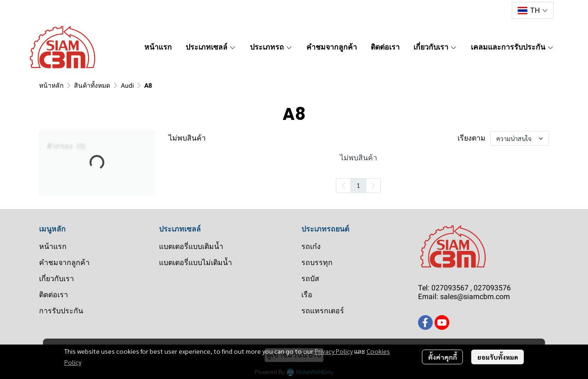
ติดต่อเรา (54, 295)
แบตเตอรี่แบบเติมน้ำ (191, 246)
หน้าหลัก (51, 85)
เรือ (307, 295)
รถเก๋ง (311, 246)
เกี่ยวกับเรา (57, 279)
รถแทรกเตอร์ (323, 311)
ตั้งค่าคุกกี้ (443, 357)
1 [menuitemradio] (358, 185)
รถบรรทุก (317, 263)
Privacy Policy (334, 351)
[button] (533, 10)
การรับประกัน (61, 311)
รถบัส (310, 279)
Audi (127, 85)
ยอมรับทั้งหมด (498, 357)
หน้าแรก (53, 246)
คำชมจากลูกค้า (64, 263)
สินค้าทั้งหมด (92, 85)
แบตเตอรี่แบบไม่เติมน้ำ (195, 263)
